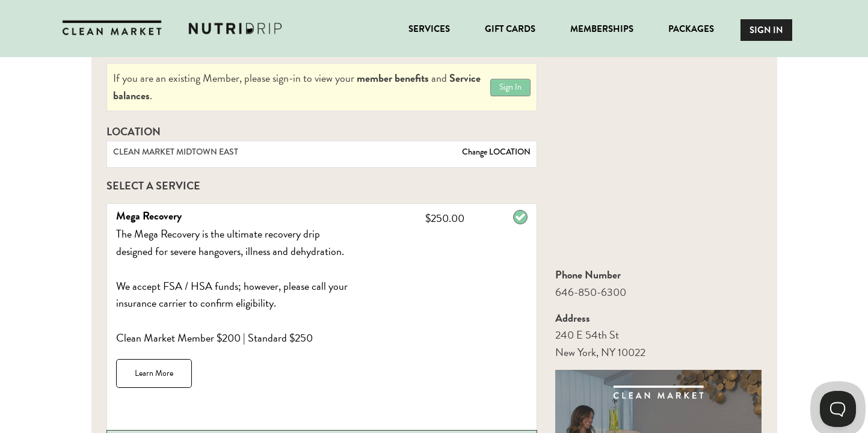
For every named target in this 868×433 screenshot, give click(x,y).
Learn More (154, 373)
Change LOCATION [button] (495, 152)
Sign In (510, 87)
